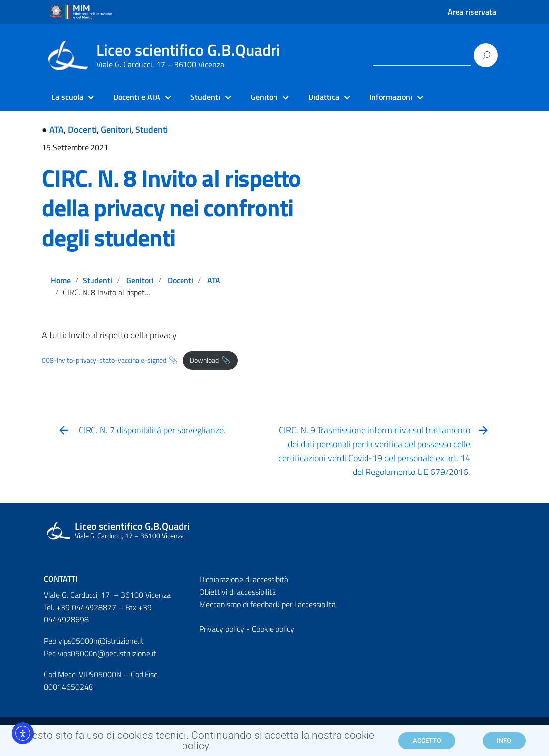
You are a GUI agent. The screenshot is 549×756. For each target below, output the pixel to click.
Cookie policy (273, 629)
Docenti (82, 130)
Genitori (116, 130)
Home (61, 280)
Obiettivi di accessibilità (238, 592)
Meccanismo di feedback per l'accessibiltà (268, 604)
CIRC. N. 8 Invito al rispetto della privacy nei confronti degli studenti (171, 208)
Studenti (151, 130)
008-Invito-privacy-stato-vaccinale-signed (104, 360)
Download (204, 360)
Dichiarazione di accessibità (244, 579)
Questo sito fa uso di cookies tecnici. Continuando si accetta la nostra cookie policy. (197, 744)
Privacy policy (222, 629)
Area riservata (472, 12)
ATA (56, 130)
